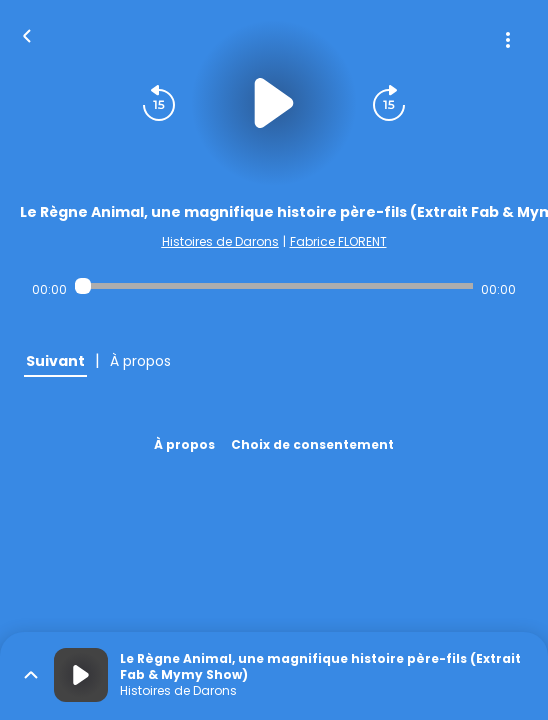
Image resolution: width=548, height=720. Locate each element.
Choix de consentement (312, 444)
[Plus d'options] (508, 40)
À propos (184, 444)
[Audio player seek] (274, 286)
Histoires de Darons (220, 241)
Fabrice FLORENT (338, 241)
